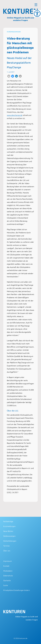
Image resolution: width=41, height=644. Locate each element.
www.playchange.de (15, 115)
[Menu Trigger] (36, 5)
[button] (9, 76)
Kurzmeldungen (14, 32)
